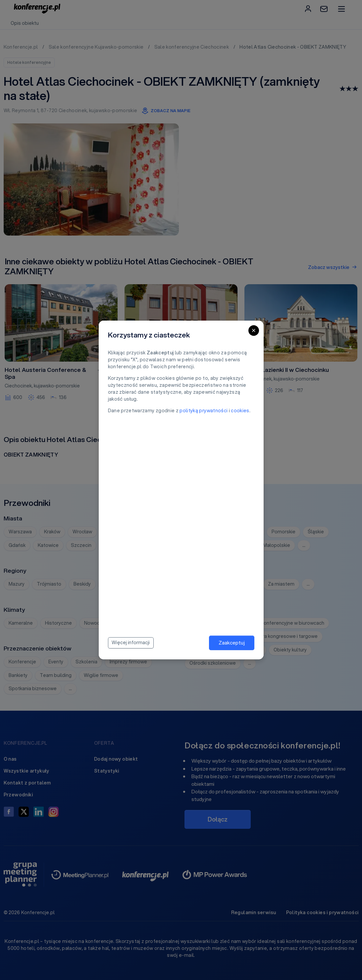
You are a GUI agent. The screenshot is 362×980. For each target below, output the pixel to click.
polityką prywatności (204, 411)
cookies (240, 411)
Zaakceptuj (232, 643)
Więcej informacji (131, 643)
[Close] (254, 331)
